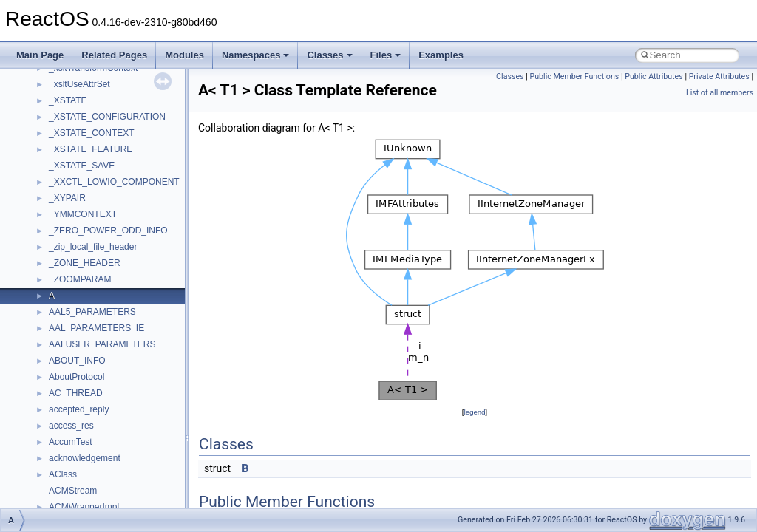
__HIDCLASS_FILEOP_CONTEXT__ (123, 407)
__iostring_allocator (87, 423)
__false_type (74, 180)
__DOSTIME (74, 131)
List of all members (720, 93)
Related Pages (114, 55)
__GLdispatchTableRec (95, 358)
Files (386, 55)
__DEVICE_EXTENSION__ (103, 82)
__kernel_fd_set (80, 440)
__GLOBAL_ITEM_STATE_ (103, 375)
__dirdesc (68, 98)
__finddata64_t (78, 212)
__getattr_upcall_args (91, 326)
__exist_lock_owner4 (90, 163)
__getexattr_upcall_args (96, 342)
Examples (441, 55)
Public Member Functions (574, 76)
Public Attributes (654, 76)
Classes (329, 55)
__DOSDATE (75, 115)
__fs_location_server (90, 245)
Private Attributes (719, 76)
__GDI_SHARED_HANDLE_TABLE (119, 277)
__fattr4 (64, 196)
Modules (184, 55)
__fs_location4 (77, 228)
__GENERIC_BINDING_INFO (108, 293)
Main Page (40, 55)
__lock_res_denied (86, 505)
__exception (73, 147)
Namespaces (256, 55)
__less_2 (67, 488)
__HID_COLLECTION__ (97, 391)
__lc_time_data (79, 472)
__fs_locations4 (79, 261)
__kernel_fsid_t (79, 456)
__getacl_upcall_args (91, 310)
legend (474, 412)
